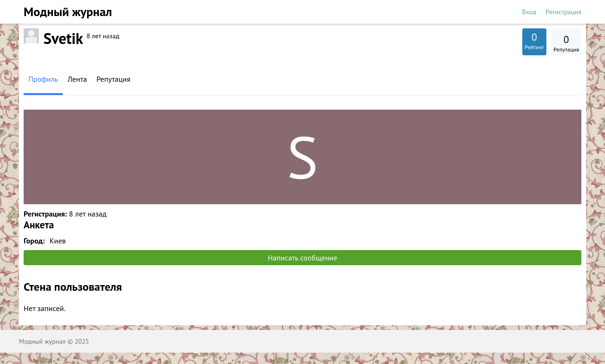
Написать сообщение (303, 258)
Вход (529, 12)
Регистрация (564, 12)
